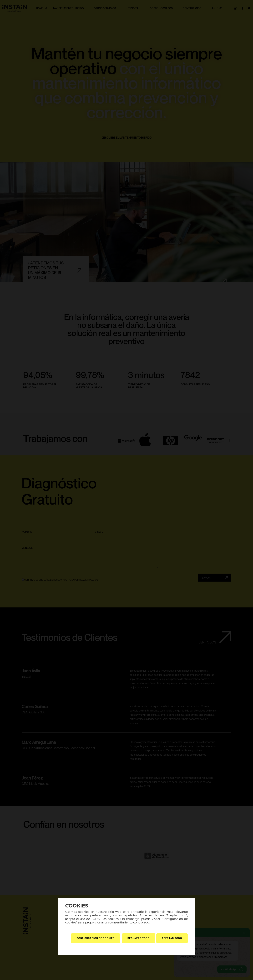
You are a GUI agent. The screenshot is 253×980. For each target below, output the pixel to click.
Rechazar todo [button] (139, 938)
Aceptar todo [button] (172, 938)
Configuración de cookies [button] (96, 938)
